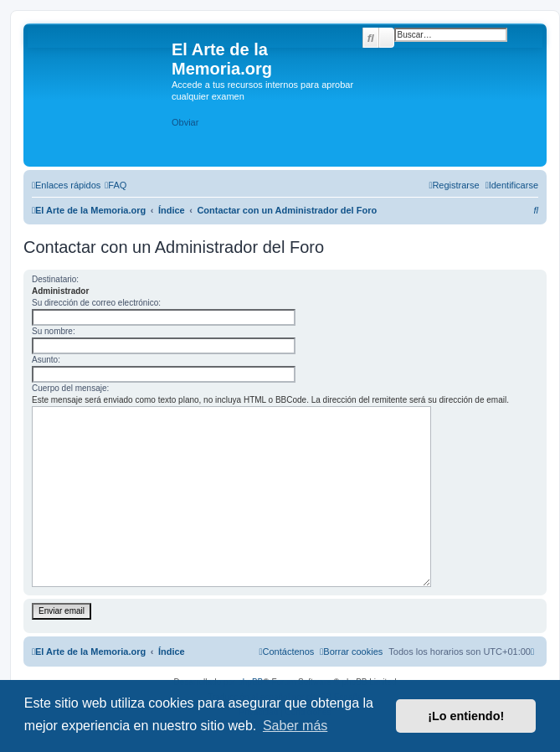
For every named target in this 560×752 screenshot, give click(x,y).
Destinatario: (55, 279)
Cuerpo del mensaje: (70, 388)
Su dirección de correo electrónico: (96, 303)
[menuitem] (116, 185)
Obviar (185, 122)
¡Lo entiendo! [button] (466, 716)
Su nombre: (54, 331)
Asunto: (46, 360)
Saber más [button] (295, 726)
